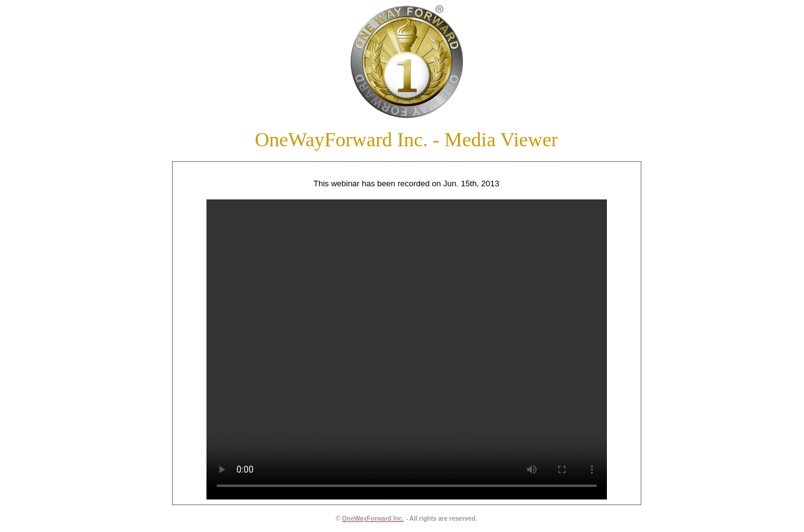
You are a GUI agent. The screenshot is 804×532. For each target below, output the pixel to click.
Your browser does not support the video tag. (402, 349)
